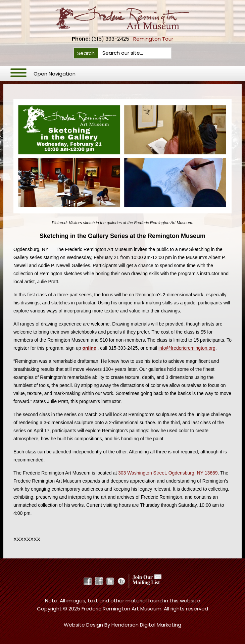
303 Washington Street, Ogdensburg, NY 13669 (168, 473)
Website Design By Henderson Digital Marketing (122, 625)
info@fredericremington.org (187, 348)
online (89, 348)
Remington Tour (153, 39)
